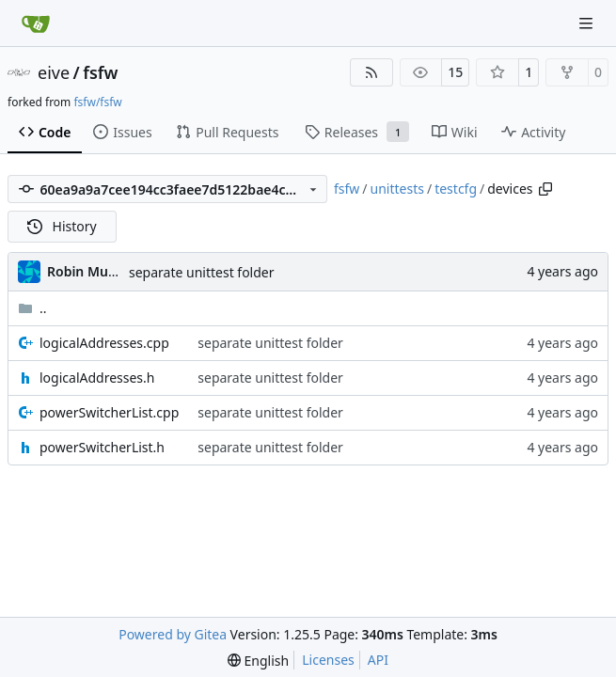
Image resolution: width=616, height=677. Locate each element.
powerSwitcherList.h (102, 447)
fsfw (100, 72)
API (378, 660)
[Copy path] (545, 189)
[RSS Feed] (371, 72)
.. (32, 308)
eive (54, 72)
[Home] (36, 24)
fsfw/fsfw (97, 102)
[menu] (258, 661)
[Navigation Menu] (588, 23)
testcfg (456, 189)
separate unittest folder (202, 272)
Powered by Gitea (173, 634)
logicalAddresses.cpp (104, 343)
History (62, 226)
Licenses (328, 660)
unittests (397, 189)
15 (455, 72)
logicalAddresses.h (97, 378)
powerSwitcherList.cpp (109, 412)
